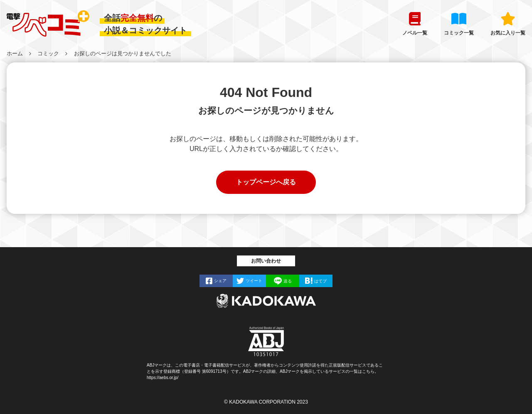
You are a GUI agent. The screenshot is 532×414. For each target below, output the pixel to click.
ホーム (15, 53)
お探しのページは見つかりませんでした (123, 53)
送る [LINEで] (288, 281)
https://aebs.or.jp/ (163, 378)
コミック (48, 53)
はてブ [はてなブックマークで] (320, 281)
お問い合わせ (266, 261)
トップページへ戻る (266, 182)
